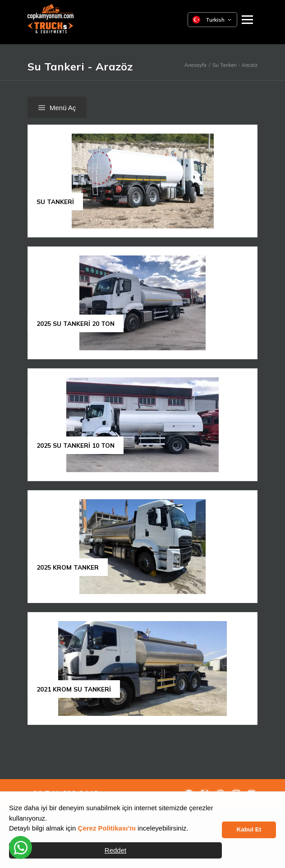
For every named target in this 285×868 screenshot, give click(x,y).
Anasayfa (195, 65)
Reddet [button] (115, 850)
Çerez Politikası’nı (107, 828)
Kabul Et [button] (249, 829)
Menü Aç (57, 108)
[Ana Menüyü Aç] (247, 20)
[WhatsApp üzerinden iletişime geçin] (21, 847)
